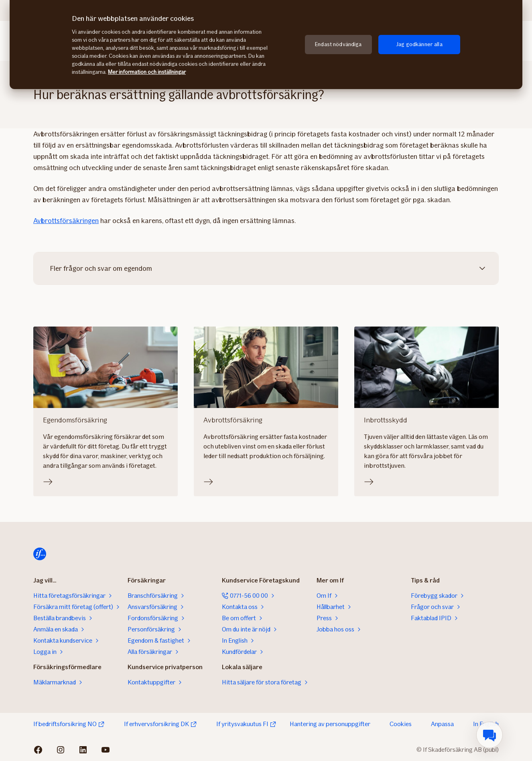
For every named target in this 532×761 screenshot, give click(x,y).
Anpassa (442, 724)
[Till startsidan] (40, 554)
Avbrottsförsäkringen (66, 221)
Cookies (401, 724)
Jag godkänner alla (419, 44)
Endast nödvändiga (338, 44)
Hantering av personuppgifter (330, 724)
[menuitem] (489, 735)
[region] (266, 45)
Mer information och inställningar (147, 72)
